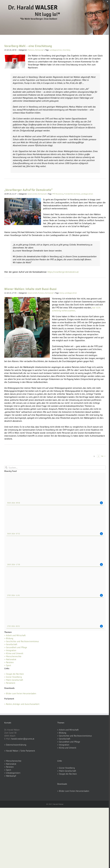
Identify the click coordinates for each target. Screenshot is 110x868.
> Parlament (10, 683)
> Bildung (9, 638)
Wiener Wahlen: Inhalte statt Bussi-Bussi (30, 289)
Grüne (62, 293)
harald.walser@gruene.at (23, 739)
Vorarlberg (66, 50)
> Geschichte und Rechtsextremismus (22, 641)
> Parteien (9, 662)
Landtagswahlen (56, 50)
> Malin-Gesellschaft (14, 680)
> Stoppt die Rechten (14, 674)
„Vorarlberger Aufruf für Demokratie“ (28, 190)
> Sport (8, 665)
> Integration (10, 650)
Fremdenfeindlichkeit (72, 194)
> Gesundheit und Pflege (16, 647)
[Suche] (6, 467)
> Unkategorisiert (12, 773)
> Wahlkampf (10, 776)
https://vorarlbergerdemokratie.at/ (63, 272)
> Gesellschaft (11, 644)
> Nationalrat (10, 659)
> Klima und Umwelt (14, 653)
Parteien (31, 50)
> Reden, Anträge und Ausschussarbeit (22, 704)
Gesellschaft (32, 194)
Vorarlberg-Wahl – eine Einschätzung (28, 46)
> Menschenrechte (13, 656)
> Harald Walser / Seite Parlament (20, 751)
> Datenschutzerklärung (15, 745)
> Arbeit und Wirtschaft (15, 635)
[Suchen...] (55, 467)
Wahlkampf (39, 50)
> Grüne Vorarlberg (13, 677)
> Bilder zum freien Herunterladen (20, 693)
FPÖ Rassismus (58, 194)
